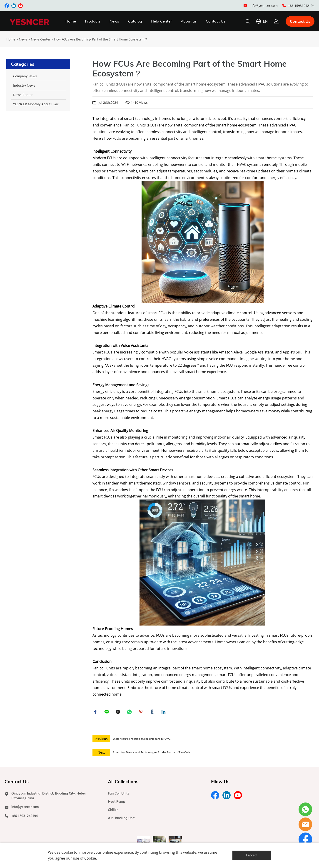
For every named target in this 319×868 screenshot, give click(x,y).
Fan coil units (135, 125)
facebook (96, 712)
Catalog (135, 21)
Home (71, 21)
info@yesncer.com (264, 6)
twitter (119, 712)
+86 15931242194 (301, 6)
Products (93, 21)
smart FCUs (157, 313)
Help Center (161, 21)
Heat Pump (117, 803)
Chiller (113, 811)
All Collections (123, 783)
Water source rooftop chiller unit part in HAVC (142, 740)
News (114, 21)
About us (189, 21)
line (107, 712)
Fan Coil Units (118, 795)
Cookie (67, 852)
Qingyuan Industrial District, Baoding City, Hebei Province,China (49, 797)
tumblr (153, 712)
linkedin (164, 712)
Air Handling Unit (121, 819)
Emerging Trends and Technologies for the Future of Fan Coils (152, 753)
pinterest (141, 712)
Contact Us (216, 21)
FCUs (117, 138)
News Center (41, 39)
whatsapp (130, 712)
